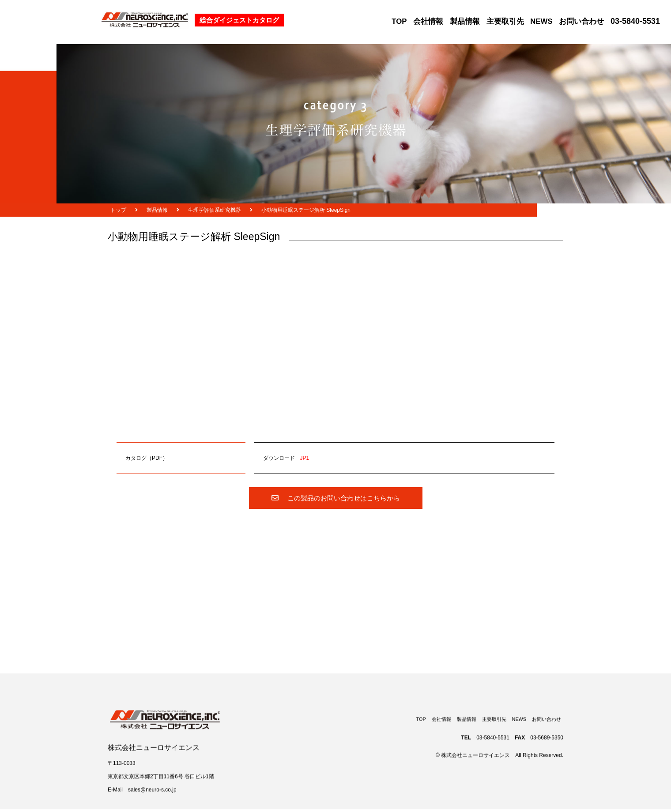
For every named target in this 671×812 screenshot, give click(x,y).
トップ (118, 210)
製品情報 (465, 21)
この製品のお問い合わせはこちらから (336, 498)
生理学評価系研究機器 (215, 210)
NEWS (541, 21)
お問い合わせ (581, 21)
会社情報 (428, 21)
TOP (399, 21)
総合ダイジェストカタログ (239, 20)
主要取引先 (505, 21)
